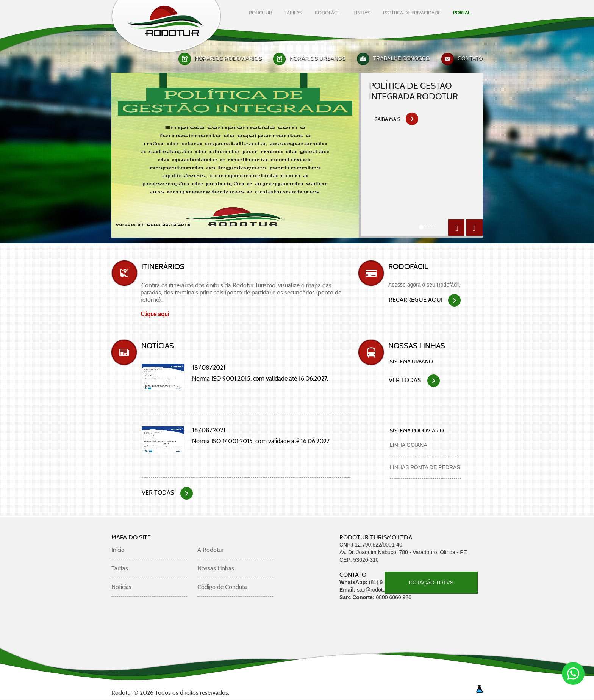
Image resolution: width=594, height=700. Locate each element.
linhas (362, 13)
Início (118, 550)
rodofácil (328, 13)
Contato (470, 58)
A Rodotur (210, 550)
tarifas (293, 13)
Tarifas (120, 568)
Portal (462, 13)
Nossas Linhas (216, 568)
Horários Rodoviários (228, 58)
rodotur (260, 13)
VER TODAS (167, 493)
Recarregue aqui (425, 300)
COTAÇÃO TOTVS (431, 583)
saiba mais (397, 121)
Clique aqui (155, 314)
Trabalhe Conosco (402, 58)
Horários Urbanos (317, 58)
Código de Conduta (222, 587)
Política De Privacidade (412, 13)
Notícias (121, 587)
